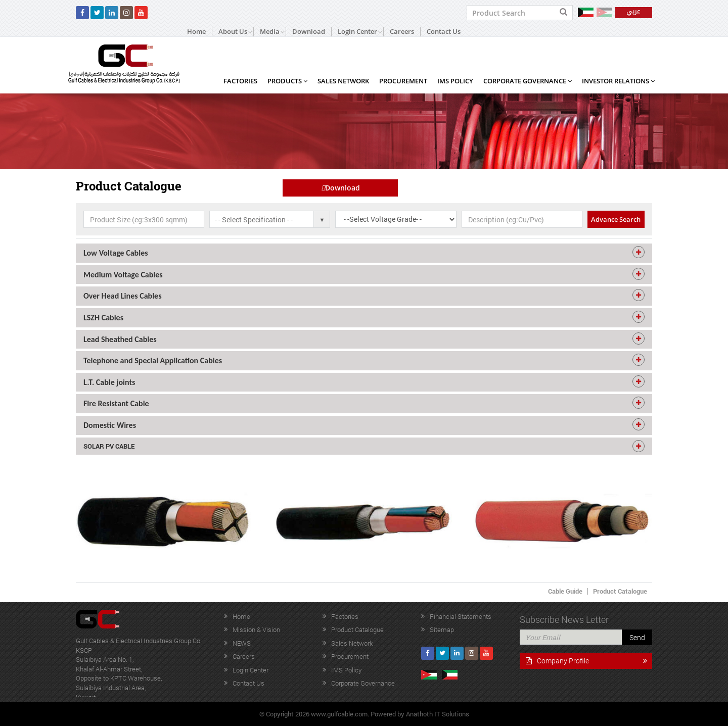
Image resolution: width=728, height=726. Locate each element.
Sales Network (343, 81)
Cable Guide (565, 591)
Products (287, 81)
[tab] (364, 253)
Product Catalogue (620, 591)
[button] (364, 253)
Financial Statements (461, 616)
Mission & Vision (256, 630)
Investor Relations (618, 81)
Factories (240, 81)
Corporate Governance (528, 81)
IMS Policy (455, 81)
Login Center (251, 670)
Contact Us (444, 32)
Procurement (403, 81)
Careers (402, 32)
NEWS (242, 643)
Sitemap (442, 630)
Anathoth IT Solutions (438, 714)
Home (196, 32)
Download (309, 32)
